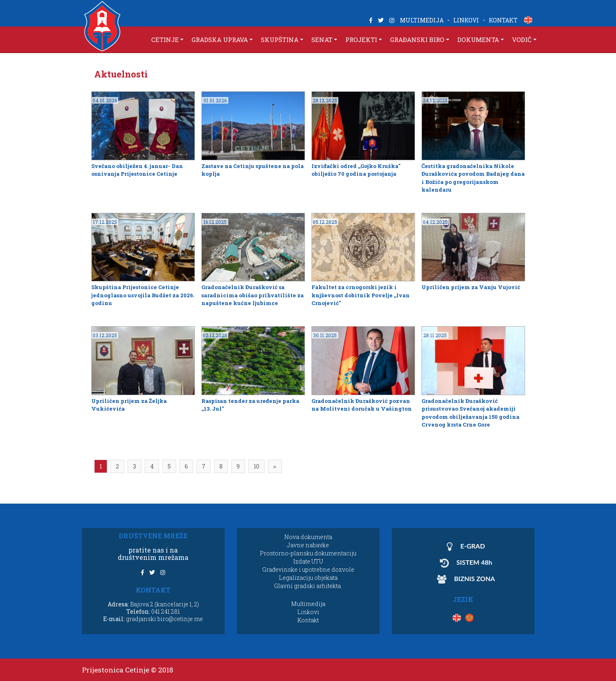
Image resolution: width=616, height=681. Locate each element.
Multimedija (308, 604)
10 (256, 466)
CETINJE (165, 40)
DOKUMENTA (478, 40)
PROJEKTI (361, 40)
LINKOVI (466, 20)
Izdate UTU (308, 561)
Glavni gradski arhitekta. (308, 586)
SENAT (322, 40)
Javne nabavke (308, 545)
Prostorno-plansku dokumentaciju (308, 553)
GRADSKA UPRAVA (220, 40)
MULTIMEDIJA (422, 20)
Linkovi (308, 612)
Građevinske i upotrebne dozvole (308, 569)
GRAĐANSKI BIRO (417, 40)
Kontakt (308, 620)
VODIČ (522, 40)
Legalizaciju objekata (308, 578)
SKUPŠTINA (280, 40)
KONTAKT (503, 20)
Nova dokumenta (308, 537)
